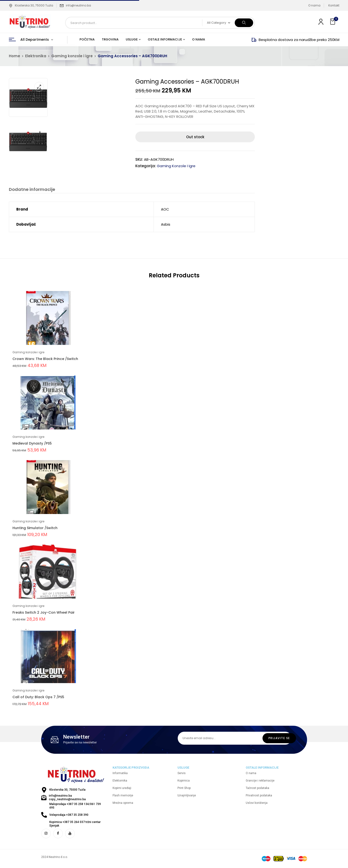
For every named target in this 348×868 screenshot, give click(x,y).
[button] (333, 22)
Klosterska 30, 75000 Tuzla (31, 5)
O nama (314, 5)
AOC (165, 209)
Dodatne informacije (32, 190)
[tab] (32, 190)
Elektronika (36, 56)
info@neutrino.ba (78, 5)
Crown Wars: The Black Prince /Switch (45, 359)
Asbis (166, 225)
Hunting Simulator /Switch (35, 528)
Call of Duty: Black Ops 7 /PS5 (38, 697)
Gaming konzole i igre (72, 56)
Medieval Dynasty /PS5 (32, 444)
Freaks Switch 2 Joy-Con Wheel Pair (44, 613)
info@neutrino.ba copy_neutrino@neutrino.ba (67, 798)
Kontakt (334, 5)
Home (14, 56)
